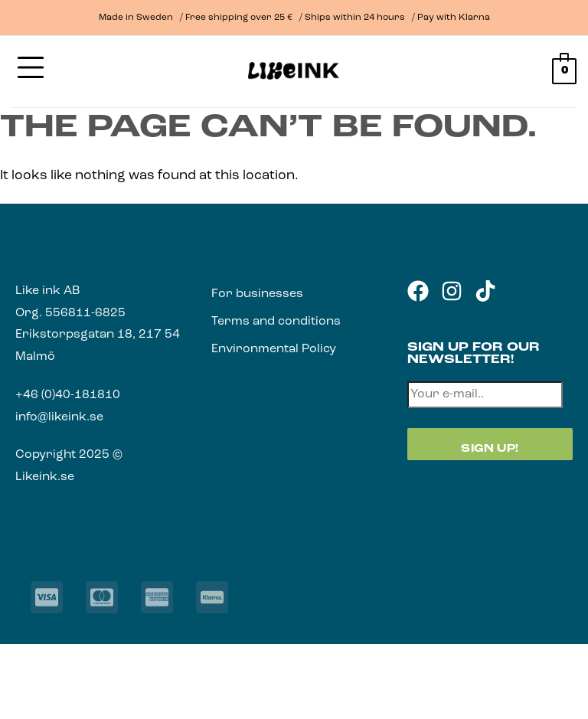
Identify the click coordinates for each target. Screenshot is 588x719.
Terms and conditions (276, 322)
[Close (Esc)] (137, 657)
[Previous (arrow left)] (14, 695)
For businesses (257, 294)
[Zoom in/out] (14, 657)
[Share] (96, 657)
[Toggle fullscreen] (55, 657)
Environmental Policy (274, 349)
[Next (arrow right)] (55, 695)
